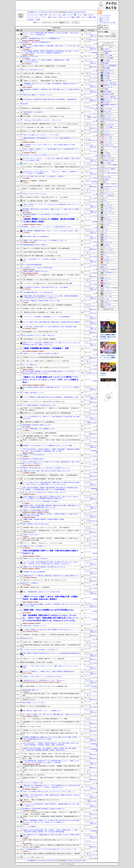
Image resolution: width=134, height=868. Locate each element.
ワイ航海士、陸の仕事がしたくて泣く (33, 393)
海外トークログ (107, 116)
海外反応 (31, 20)
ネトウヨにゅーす (93, 81)
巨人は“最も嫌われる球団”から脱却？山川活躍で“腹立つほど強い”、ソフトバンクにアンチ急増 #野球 (51, 388)
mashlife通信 (106, 78)
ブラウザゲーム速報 (107, 297)
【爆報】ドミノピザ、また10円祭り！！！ (35, 546)
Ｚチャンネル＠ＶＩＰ (108, 223)
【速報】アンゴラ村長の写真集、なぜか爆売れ (36, 510)
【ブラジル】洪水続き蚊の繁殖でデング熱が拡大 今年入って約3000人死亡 (44, 186)
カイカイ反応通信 (108, 58)
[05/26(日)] (55, 12)
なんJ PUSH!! (106, 190)
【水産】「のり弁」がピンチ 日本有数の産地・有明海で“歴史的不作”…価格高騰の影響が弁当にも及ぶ (51, 771)
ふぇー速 (95, 44)
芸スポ (91, 15)
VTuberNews (106, 268)
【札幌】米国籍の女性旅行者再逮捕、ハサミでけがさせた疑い (40, 252)
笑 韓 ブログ (107, 130)
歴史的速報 (106, 179)
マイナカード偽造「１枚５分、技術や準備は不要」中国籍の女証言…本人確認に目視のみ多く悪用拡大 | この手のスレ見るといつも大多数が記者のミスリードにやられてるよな (51, 483)
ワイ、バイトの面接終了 (30, 826)
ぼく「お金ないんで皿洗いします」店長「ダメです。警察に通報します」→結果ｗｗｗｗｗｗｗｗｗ (51, 715)
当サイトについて (105, 17)
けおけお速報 (106, 245)
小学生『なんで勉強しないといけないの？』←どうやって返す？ (41, 135)
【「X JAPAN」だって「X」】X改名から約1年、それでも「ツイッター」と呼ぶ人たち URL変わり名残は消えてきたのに (51, 699)
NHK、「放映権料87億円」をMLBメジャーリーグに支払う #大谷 (41, 592)
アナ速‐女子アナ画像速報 (109, 169)
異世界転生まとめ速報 (108, 160)
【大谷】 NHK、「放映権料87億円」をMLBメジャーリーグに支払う (42, 642)
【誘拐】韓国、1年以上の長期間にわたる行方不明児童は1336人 (48, 610)
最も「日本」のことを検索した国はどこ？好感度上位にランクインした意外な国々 (46, 361)
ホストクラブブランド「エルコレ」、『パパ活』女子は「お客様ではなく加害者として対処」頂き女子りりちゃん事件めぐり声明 (51, 159)
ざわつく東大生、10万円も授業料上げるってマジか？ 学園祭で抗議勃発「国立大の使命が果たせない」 (51, 168)
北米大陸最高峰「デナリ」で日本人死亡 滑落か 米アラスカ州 (40, 332)
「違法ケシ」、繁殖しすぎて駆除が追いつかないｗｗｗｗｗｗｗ (41, 800)
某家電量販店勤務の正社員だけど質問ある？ (35, 245)
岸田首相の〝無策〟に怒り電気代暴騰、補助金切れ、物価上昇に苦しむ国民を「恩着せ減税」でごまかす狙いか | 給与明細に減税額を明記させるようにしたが (51, 506)
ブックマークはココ (105, 15)
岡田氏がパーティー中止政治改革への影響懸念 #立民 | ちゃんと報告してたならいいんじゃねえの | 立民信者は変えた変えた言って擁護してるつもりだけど (51, 344)
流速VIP (105, 182)
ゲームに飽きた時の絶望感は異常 (32, 265)
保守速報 (95, 222)
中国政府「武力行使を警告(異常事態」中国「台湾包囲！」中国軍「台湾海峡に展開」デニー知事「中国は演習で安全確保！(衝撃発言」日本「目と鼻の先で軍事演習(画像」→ (50, 831)
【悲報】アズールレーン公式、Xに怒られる (35, 558)
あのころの (106, 235)
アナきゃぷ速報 (108, 56)
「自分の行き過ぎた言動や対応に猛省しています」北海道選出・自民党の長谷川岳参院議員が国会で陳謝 (51, 695)
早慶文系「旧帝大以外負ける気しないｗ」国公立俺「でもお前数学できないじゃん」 (47, 468)
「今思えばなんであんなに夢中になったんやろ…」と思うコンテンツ (42, 120)
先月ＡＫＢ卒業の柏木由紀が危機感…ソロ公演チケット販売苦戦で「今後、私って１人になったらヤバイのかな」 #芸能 (51, 605)
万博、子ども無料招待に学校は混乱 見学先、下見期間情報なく (41, 201)
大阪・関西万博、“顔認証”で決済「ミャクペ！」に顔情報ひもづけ (42, 711)
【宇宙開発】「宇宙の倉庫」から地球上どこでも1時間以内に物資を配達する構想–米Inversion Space (51, 635)
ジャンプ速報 (106, 262)
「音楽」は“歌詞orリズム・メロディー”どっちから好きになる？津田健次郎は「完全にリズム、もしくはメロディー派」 (51, 205)
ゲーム (38, 17)
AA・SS (67, 17)
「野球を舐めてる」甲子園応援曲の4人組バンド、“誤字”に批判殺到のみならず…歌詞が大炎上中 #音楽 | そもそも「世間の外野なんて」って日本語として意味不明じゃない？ (51, 786)
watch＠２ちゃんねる (92, 165)
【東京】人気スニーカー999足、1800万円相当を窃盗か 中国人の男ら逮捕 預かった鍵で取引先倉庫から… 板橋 (51, 758)
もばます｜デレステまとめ (109, 213)
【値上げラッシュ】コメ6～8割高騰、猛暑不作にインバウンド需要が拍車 (44, 659)
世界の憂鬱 (106, 68)
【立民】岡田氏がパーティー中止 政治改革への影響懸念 (39, 339)
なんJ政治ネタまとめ (92, 40)
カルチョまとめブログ (109, 125)
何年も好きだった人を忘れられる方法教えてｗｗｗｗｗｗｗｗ (40, 155)
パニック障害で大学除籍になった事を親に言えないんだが (39, 405)
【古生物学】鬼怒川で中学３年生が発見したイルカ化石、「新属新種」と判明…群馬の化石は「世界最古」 (51, 767)
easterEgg (105, 200)
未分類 (38, 20)
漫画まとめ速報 (107, 156)
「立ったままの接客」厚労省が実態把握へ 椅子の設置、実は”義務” (42, 479)
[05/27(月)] (49, 12)
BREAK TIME (106, 225)
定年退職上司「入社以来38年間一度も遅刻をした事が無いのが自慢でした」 (44, 809)
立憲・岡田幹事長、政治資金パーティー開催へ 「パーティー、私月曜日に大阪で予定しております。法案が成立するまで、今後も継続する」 (51, 437)
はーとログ (106, 281)
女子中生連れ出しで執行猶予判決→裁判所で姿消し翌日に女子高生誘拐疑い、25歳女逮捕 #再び (50, 99)
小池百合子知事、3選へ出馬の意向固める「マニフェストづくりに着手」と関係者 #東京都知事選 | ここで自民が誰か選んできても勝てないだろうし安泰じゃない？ (51, 297)
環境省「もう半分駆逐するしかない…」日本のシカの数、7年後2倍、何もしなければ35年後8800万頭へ (51, 190)
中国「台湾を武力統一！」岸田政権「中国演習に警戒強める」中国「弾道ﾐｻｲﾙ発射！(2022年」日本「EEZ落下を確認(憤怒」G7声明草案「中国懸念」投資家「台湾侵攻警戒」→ (51, 744)
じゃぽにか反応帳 (107, 305)
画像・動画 (92, 17)
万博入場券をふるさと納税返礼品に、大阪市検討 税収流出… (40, 77)
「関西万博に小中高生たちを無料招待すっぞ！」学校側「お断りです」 (43, 312)
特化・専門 (43, 15)
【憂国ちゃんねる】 (92, 117)
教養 (73, 17)
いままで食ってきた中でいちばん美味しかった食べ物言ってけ (40, 650)
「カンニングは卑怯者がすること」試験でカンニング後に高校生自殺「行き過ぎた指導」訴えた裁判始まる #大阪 (51, 417)
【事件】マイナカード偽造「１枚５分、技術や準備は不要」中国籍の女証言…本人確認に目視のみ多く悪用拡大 (50, 598)
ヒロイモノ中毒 (107, 109)
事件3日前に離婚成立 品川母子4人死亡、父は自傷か (38, 662)
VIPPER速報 (106, 76)
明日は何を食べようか (109, 119)
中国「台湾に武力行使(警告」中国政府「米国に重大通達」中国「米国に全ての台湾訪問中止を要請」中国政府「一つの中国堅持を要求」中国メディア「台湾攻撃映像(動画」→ (50, 489)
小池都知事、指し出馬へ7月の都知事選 (34, 572)
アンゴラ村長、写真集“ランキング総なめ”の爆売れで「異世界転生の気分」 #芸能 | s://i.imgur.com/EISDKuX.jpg (46, 61)
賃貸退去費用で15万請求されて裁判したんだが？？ (37, 425)
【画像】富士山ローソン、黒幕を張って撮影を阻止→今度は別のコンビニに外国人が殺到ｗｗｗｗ (51, 576)
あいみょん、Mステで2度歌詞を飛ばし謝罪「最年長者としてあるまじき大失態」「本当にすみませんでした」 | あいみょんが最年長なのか (51, 34)
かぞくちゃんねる (107, 142)
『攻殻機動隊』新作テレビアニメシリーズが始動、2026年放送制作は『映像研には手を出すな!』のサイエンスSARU (51, 85)
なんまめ (105, 198)
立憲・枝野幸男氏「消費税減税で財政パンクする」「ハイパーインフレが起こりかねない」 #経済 (50, 231)
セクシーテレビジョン (108, 291)
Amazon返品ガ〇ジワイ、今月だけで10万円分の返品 (38, 268)
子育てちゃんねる (107, 248)
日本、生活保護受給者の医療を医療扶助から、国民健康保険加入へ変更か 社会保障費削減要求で (51, 475)
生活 (60, 17)
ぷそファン (106, 151)
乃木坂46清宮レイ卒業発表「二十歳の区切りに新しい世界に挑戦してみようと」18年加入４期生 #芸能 (51, 90)
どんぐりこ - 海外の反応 (109, 83)
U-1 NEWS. (106, 49)
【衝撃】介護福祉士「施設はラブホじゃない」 (36, 271)
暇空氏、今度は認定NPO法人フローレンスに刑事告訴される (41, 38)
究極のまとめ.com (107, 283)
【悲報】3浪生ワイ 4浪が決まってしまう (34, 626)
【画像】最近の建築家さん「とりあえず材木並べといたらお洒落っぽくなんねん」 (46, 214)
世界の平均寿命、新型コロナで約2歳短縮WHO (36, 237)
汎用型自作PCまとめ (108, 135)
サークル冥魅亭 (105, 339)
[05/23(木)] (76, 12)
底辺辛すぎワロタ (28, 638)
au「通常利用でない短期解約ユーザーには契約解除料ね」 (39, 422)
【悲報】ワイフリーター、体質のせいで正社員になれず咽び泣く (41, 354)
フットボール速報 (108, 127)
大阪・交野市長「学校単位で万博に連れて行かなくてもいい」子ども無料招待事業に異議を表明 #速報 (51, 654)
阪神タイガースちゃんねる (109, 253)
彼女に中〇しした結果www (30, 583)
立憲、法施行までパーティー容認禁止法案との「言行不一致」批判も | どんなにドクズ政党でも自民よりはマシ (51, 836)
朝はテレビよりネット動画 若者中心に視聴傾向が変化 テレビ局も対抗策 (44, 66)
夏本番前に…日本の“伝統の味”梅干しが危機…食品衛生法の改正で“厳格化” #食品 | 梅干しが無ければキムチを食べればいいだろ (51, 796)
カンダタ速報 (106, 153)
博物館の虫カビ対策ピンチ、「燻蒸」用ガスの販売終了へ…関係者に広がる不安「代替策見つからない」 (51, 779)
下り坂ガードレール (106, 360)
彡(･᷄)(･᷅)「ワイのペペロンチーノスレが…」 (35, 194)
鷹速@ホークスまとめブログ (109, 307)
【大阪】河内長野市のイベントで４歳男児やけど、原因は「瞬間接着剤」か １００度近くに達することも (51, 276)
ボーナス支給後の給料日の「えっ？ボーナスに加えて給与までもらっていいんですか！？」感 (49, 849)
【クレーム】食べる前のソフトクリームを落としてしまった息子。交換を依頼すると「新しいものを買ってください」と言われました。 (51, 463)
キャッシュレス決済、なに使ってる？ (33, 857)
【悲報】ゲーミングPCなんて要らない (34, 455)
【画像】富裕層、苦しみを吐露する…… (34, 112)
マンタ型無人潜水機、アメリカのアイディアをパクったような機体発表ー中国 (45, 686)
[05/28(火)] (42, 12)
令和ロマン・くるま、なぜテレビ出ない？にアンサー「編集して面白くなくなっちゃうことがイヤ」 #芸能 (51, 667)
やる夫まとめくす (108, 71)
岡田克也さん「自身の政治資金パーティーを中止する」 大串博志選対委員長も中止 (47, 108)
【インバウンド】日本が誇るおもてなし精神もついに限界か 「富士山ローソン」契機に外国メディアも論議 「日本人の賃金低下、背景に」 (51, 813)
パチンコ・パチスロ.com (109, 158)
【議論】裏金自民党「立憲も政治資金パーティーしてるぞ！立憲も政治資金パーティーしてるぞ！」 (51, 139)
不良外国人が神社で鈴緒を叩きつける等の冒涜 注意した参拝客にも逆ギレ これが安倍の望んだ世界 (51, 646)
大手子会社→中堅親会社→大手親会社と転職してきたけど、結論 (41, 301)
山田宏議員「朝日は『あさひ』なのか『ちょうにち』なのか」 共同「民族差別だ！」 (47, 528)
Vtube (55, 17)
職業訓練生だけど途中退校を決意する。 (34, 459)
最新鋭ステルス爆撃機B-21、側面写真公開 (35, 181)
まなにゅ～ (106, 255)
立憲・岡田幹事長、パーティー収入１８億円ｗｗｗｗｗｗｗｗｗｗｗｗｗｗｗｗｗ (46, 280)
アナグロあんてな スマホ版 (107, 23)
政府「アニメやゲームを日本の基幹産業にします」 (37, 706)
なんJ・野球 (62, 15)
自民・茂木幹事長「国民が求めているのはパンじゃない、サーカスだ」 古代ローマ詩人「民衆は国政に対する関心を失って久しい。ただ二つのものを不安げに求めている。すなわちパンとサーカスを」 (50, 618)
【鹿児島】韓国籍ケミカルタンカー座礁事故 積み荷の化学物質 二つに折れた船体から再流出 (50, 220)
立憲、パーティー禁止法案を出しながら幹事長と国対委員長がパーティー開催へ (45, 719)
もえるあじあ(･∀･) (108, 114)
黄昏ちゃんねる (106, 218)
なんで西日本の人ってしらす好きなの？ (34, 775)
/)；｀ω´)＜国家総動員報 (108, 195)
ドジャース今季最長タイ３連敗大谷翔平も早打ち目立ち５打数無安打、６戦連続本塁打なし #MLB (50, 397)
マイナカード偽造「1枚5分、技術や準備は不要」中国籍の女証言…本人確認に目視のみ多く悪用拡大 (51, 322)
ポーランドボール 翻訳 (108, 250)
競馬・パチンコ (82, 17)
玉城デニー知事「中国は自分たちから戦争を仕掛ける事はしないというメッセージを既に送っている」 (51, 841)
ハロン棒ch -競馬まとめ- (109, 208)
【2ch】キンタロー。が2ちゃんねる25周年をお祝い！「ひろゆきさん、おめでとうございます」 (50, 164)
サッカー (71, 15)
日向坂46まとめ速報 (108, 94)
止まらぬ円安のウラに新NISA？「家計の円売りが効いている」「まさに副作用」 (46, 197)
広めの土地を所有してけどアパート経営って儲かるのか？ (39, 335)
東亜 (85, 15)
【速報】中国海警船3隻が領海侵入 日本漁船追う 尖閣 (46, 348)
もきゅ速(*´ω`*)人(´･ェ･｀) (109, 237)
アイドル (31, 17)
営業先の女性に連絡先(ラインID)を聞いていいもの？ (38, 95)
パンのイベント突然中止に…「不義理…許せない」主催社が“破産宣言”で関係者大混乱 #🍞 (49, 672)
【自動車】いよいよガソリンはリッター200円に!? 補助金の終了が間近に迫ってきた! (47, 730)
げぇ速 (105, 227)
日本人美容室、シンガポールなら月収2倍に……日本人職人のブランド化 (43, 116)
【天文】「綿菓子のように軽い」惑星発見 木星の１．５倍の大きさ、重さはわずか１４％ (49, 754)
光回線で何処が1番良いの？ (31, 690)
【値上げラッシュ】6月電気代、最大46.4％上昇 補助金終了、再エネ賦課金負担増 (46, 248)
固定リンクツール (105, 21)
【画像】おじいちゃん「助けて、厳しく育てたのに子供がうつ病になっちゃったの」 (47, 471)
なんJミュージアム (108, 140)
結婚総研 (105, 265)
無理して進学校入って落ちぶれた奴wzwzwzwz (36, 524)
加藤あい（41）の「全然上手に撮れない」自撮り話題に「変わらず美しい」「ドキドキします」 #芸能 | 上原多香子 (51, 47)
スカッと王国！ (106, 258)
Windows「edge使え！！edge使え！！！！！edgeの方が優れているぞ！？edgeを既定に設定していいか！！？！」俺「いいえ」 (51, 150)
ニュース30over (93, 113)
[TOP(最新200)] (32, 12)
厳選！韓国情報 (107, 92)
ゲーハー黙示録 (107, 163)
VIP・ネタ (53, 15)
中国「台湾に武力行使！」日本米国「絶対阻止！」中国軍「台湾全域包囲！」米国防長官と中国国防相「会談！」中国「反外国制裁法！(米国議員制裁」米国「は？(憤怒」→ (51, 450)
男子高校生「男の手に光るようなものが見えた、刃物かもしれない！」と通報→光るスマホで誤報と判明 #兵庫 (51, 210)
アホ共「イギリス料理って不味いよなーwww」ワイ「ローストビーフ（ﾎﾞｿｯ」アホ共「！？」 (49, 791)
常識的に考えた (93, 67)
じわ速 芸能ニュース (109, 73)
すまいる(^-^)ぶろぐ (107, 294)
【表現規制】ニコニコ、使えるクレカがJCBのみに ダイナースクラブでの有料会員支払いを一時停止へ (51, 723)
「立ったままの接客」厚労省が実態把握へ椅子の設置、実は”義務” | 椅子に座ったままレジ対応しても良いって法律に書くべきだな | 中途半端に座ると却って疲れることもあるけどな (51, 563)
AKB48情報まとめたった (108, 260)
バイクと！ (106, 276)
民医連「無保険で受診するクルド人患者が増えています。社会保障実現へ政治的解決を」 (48, 305)
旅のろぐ (105, 240)
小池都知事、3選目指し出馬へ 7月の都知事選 (36, 587)
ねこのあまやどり (107, 278)
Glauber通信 (106, 103)
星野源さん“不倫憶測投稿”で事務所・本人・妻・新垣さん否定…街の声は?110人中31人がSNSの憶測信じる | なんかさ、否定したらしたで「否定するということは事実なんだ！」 (51, 821)
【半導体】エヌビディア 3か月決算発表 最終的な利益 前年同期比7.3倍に (43, 357)
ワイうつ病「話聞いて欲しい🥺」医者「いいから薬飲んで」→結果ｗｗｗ (44, 176)
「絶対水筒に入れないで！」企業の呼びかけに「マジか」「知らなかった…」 (45, 680)
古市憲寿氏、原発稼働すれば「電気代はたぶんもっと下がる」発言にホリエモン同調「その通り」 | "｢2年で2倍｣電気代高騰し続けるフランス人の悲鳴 (51, 738)
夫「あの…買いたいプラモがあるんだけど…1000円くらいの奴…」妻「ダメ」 (45, 492)
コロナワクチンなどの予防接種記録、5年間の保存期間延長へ (40, 433)
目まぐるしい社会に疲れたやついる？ (33, 70)
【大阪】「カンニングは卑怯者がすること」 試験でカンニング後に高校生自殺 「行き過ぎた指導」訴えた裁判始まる (51, 409)
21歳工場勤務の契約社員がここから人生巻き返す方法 (38, 292)
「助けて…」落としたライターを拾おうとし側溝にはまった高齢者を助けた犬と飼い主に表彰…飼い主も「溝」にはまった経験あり (51, 846)
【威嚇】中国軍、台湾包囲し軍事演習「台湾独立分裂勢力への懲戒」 (44, 519)
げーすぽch (106, 230)
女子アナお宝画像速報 (109, 66)
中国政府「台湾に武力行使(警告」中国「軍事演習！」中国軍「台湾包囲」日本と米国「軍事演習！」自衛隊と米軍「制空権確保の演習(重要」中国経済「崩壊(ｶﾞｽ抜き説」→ (49, 749)
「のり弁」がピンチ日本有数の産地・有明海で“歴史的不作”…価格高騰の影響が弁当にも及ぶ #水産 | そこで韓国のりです (51, 805)
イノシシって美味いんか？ (30, 365)
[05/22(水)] (82, 12)
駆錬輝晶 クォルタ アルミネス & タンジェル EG (108, 357)
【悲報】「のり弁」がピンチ (31, 535)
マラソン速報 (106, 299)
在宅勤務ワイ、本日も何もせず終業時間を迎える (37, 42)
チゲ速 (105, 233)
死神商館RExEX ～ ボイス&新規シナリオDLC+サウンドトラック (108, 337)
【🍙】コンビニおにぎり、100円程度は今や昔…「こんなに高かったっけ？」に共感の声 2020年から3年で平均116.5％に (51, 531)
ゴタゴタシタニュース (91, 306)
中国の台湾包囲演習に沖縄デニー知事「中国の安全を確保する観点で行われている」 (50, 552)
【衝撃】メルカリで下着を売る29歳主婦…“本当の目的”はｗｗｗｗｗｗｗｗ (44, 567)
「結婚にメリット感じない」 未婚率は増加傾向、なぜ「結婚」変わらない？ (45, 81)
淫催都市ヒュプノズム (107, 376)
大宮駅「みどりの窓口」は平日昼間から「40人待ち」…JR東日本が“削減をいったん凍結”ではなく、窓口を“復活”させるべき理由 (51, 515)
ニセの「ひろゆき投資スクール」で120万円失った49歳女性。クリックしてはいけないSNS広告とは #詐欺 (51, 260)
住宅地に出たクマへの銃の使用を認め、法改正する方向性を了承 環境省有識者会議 (47, 413)
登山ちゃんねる (107, 111)
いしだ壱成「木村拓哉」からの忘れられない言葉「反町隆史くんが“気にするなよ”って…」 (49, 630)
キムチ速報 (106, 61)
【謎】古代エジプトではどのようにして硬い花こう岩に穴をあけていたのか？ (45, 580)
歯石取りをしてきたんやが (30, 56)
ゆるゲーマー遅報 (107, 137)
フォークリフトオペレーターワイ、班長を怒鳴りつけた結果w (40, 501)
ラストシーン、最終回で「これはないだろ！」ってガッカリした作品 (42, 543)
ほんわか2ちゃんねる (108, 210)
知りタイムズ (94, 168)
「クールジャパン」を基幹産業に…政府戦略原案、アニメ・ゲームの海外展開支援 (46, 317)
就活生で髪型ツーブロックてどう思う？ (34, 703)
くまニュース (106, 171)
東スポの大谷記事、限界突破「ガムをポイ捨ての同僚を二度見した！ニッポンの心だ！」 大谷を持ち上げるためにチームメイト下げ (51, 372)
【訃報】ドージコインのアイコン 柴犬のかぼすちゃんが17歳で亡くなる (44, 402)
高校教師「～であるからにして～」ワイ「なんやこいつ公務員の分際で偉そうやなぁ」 (47, 227)
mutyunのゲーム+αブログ (108, 193)
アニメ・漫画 (47, 17)
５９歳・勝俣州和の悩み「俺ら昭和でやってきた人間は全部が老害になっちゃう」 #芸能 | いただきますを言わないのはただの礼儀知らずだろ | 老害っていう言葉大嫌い (51, 762)
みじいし (103, 378)
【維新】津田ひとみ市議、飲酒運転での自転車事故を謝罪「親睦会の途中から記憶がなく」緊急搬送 (51, 854)
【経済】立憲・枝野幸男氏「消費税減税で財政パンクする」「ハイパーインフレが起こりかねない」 (51, 124)
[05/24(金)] (69, 12)
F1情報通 (106, 89)
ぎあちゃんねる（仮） (108, 205)
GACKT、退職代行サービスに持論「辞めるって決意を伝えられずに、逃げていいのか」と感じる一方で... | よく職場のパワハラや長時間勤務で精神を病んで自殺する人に (51, 498)
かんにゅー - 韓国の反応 (109, 97)
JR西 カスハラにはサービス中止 (32, 727)
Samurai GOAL (106, 286)
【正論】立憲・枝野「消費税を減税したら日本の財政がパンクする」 (42, 73)
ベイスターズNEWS (107, 220)
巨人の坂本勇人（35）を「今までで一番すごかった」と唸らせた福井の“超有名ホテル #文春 (49, 145)
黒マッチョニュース (92, 74)
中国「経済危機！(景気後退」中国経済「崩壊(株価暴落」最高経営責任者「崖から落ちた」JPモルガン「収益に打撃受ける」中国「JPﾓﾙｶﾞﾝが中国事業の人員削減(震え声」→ (51, 52)
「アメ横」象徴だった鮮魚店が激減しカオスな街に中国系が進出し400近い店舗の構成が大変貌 (50, 327)
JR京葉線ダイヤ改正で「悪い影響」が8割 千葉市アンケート (40, 309)
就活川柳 (25, 104)
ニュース (79, 15)
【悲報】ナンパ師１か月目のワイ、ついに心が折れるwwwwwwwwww (42, 676)
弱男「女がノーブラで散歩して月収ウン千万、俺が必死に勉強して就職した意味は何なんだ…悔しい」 (51, 734)
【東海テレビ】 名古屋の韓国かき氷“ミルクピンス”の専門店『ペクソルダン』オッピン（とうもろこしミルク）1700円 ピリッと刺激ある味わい (51, 380)
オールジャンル (33, 15)
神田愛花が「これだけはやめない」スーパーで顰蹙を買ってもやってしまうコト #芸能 (47, 446)
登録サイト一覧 (104, 19)
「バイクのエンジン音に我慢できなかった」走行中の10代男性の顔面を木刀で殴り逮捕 (47, 283)
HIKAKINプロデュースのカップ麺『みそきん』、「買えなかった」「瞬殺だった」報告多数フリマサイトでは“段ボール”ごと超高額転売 (51, 172)
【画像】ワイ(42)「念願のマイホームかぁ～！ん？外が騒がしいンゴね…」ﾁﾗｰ (45, 240)
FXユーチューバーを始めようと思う (33, 783)
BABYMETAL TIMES (108, 243)
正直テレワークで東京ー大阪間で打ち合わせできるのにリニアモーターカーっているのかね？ (49, 131)
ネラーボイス (106, 132)
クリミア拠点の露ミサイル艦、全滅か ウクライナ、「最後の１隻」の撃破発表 (45, 127)
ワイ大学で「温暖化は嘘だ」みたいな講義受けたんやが (39, 429)
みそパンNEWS (93, 78)
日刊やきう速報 (107, 177)
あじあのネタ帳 (107, 81)
